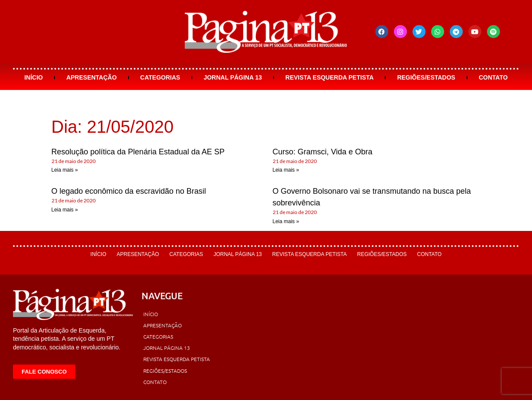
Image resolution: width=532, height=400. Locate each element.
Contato (493, 77)
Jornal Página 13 (233, 77)
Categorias (160, 77)
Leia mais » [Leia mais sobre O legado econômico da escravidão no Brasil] (65, 210)
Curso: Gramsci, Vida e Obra (323, 152)
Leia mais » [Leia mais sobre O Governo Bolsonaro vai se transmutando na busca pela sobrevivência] (286, 221)
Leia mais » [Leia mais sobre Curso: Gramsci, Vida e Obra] (286, 170)
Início (34, 77)
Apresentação (91, 77)
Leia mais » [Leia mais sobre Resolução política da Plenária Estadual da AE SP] (65, 170)
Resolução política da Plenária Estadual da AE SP (138, 152)
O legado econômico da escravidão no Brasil (129, 191)
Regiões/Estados (426, 77)
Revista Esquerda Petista (329, 77)
